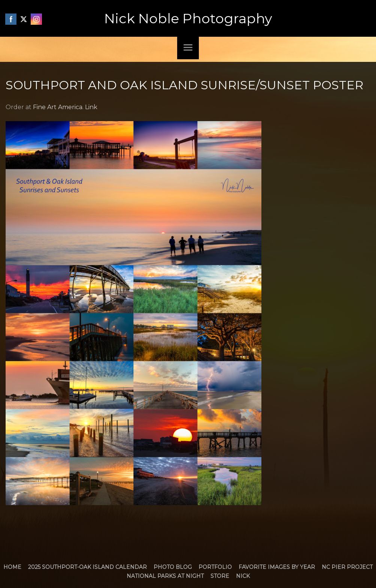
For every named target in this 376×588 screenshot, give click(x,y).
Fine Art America (58, 107)
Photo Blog (173, 567)
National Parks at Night (165, 576)
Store (220, 576)
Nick (243, 576)
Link (91, 107)
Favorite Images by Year (277, 567)
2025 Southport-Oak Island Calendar (87, 567)
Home (12, 567)
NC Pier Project (347, 567)
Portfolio (215, 567)
